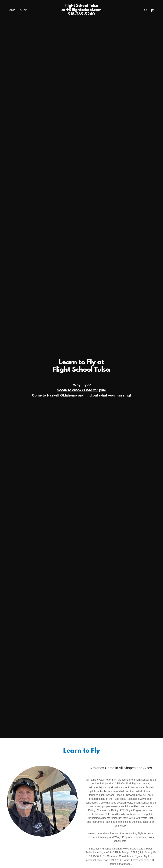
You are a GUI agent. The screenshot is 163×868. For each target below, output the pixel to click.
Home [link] (11, 10)
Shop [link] (24, 10)
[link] (81, 14)
